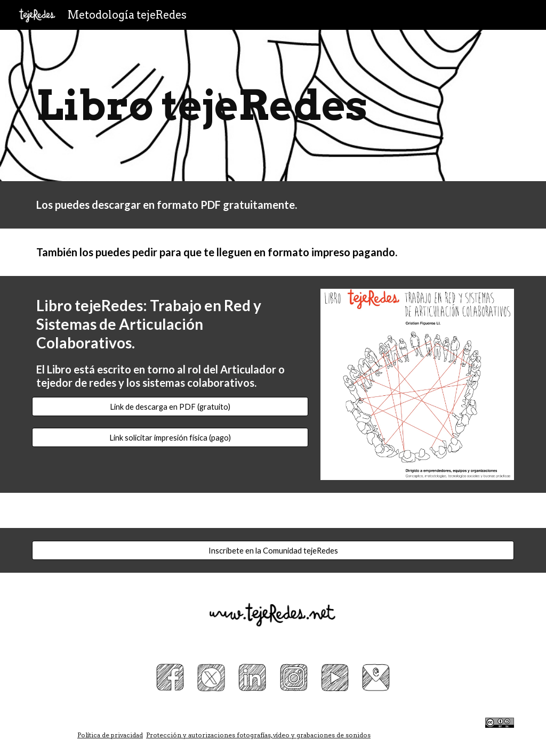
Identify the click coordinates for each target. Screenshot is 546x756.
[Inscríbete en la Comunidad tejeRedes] (273, 550)
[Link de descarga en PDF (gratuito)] (170, 407)
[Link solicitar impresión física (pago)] (170, 437)
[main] (273, 105)
